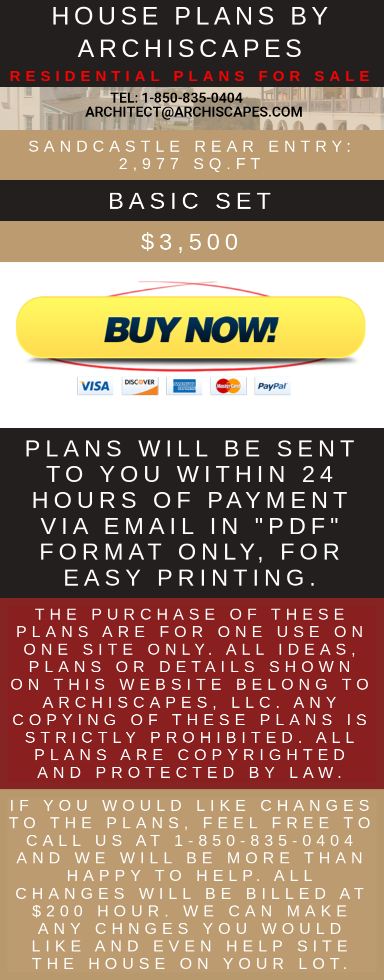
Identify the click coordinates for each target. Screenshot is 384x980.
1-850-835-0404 (192, 98)
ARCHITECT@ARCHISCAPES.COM (192, 112)
